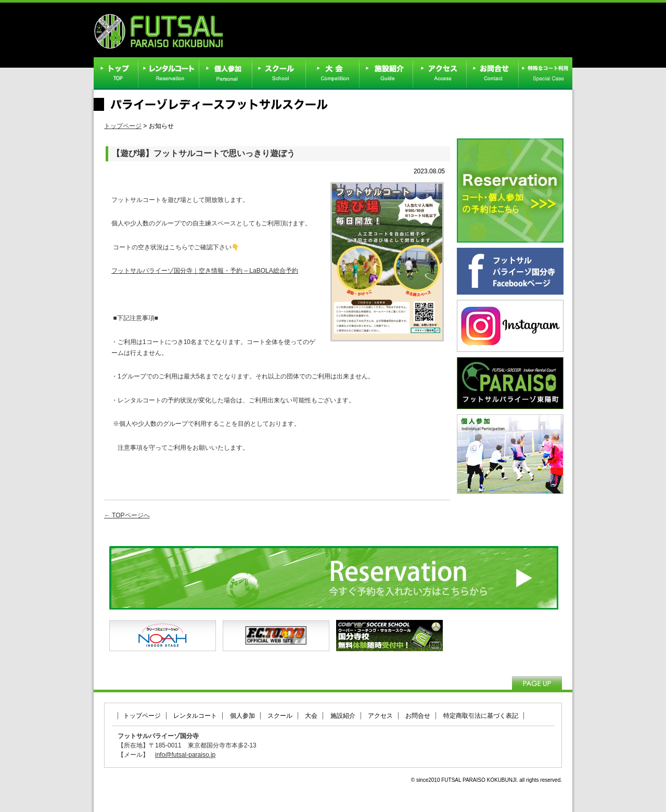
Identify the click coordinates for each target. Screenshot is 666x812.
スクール (280, 716)
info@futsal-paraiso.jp (185, 755)
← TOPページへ (127, 515)
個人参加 (242, 716)
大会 (311, 716)
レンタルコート (195, 716)
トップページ (123, 126)
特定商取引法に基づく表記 (481, 716)
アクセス (380, 716)
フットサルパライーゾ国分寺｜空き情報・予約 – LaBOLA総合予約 (205, 271)
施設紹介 (343, 716)
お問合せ (418, 716)
